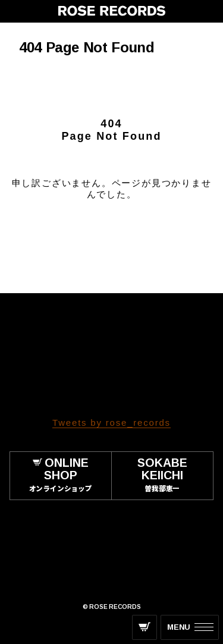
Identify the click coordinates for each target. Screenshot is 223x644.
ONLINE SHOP (61, 475)
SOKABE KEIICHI (163, 475)
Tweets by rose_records (111, 422)
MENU (179, 627)
